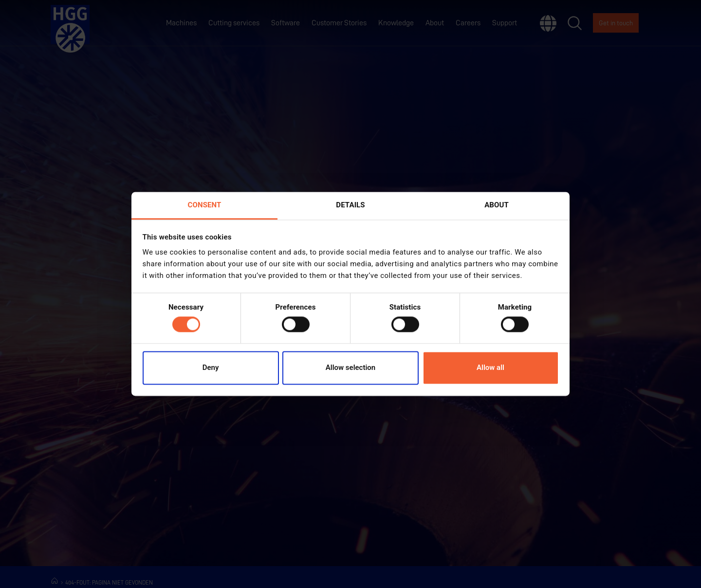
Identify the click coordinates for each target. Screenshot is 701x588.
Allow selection (350, 367)
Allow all (490, 367)
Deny (211, 367)
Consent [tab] (205, 205)
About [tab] (497, 205)
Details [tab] (350, 205)
